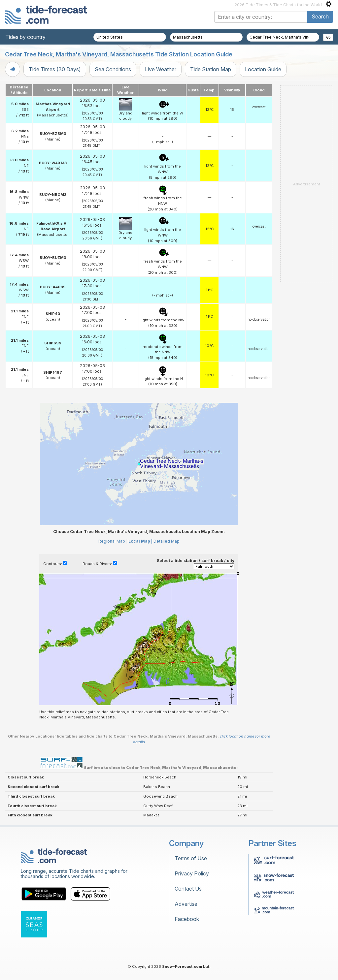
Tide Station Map (211, 69)
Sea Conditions (113, 69)
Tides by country (25, 37)
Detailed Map (167, 541)
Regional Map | (113, 541)
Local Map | (140, 541)
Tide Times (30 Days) (55, 69)
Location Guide (263, 69)
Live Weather (161, 69)
